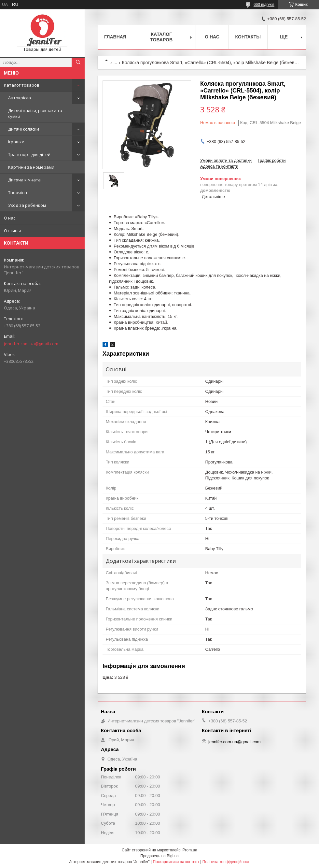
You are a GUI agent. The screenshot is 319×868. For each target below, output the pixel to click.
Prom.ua (190, 850)
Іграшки (16, 142)
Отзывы (12, 231)
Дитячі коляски (24, 129)
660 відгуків (264, 5)
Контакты (248, 37)
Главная (115, 37)
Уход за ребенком (27, 205)
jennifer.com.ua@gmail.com (31, 344)
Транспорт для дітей (29, 154)
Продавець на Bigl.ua (159, 856)
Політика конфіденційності (227, 862)
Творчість (18, 192)
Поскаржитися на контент (176, 862)
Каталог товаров (22, 85)
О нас (10, 218)
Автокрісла (20, 98)
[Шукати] (78, 62)
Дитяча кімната (24, 180)
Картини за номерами (31, 167)
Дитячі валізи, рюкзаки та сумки (35, 113)
